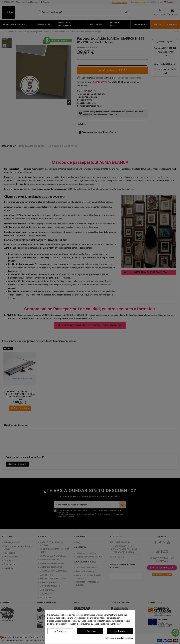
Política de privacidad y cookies (119, 638)
